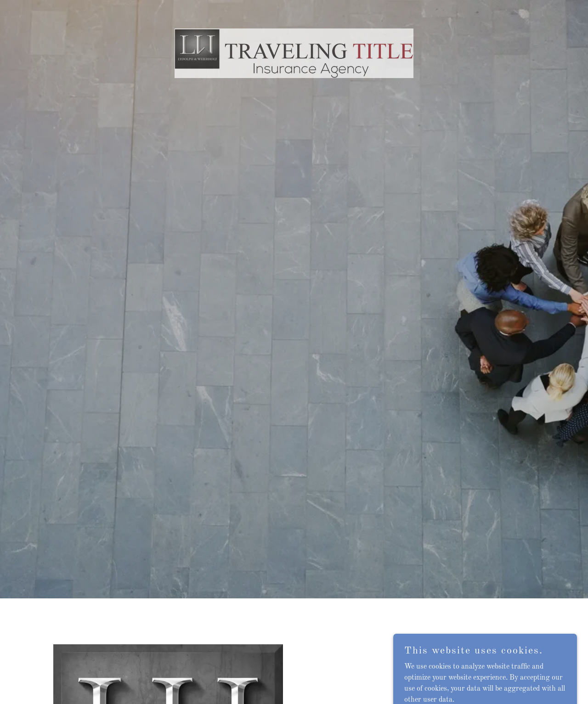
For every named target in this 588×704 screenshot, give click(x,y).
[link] (294, 11)
